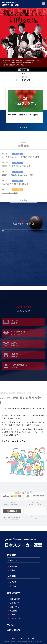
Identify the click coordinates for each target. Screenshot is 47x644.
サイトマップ (32, 639)
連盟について (14, 593)
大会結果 (13, 582)
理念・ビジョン (15, 607)
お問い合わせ (14, 630)
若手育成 (13, 615)
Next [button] (45, 40)
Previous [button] (2, 40)
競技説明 (13, 566)
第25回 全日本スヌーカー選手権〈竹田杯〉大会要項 (23, 116)
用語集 (13, 570)
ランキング (12, 624)
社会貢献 (13, 611)
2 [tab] (25, 74)
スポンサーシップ (16, 619)
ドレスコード (14, 586)
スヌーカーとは (14, 560)
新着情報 (12, 555)
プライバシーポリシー (18, 639)
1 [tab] (22, 74)
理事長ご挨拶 (15, 599)
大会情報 (12, 576)
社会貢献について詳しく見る (13, 441)
